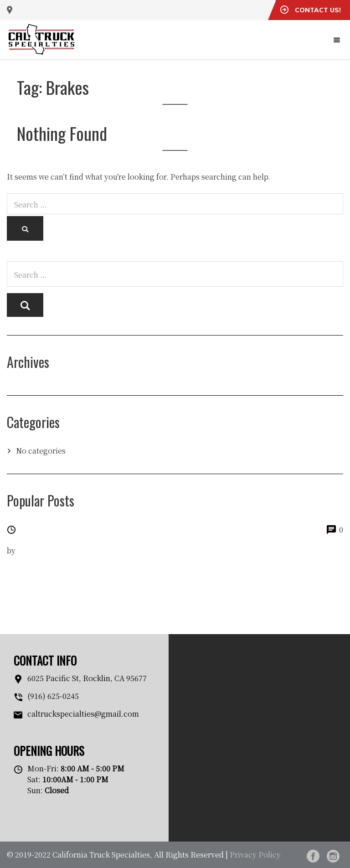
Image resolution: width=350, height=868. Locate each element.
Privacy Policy (255, 855)
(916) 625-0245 (53, 696)
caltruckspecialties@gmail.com (83, 714)
